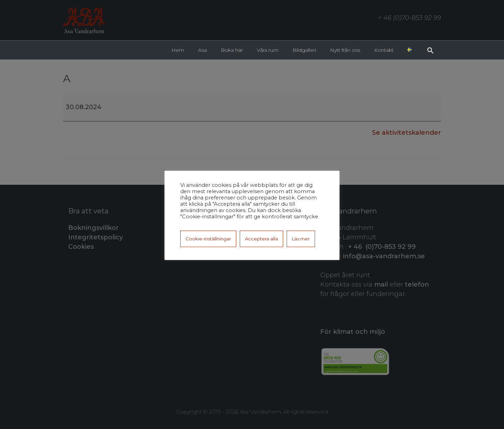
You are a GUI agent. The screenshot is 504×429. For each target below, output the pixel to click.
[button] (430, 50)
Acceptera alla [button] (261, 239)
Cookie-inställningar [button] (208, 239)
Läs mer (301, 239)
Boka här (232, 50)
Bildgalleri (304, 50)
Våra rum (268, 50)
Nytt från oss (345, 50)
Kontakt (384, 50)
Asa (202, 50)
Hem (178, 50)
